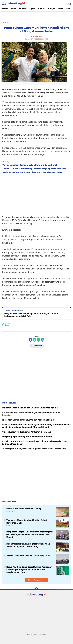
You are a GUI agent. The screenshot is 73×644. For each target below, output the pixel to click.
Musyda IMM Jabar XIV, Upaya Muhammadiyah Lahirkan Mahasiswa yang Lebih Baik (32, 315)
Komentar (37, 346)
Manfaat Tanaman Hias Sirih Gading (24, 509)
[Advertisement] (36, 15)
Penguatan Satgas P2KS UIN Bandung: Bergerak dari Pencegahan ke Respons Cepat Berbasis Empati (30, 534)
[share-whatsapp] (39, 340)
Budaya (51, 9)
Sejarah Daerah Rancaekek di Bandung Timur (28, 555)
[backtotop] (36, 590)
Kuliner (41, 9)
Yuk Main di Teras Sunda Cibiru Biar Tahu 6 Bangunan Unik (27, 522)
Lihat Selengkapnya (37, 580)
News (13, 9)
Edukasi (23, 9)
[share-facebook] (30, 340)
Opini (32, 9)
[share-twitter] (34, 340)
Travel (61, 9)
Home (5, 9)
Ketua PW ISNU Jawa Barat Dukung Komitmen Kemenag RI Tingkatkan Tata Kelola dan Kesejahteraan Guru (29, 570)
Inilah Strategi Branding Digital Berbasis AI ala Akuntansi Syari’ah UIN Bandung (28, 545)
